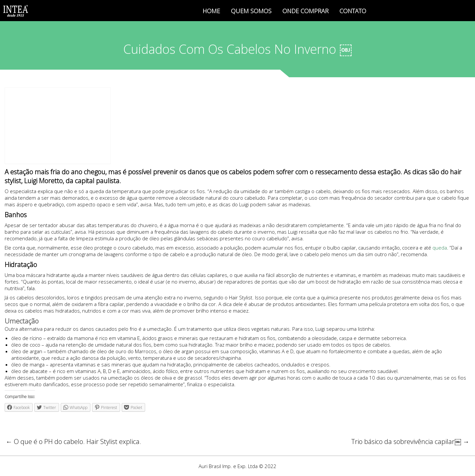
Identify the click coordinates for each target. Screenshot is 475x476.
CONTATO (353, 11)
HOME (211, 11)
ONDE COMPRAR (305, 11)
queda (440, 248)
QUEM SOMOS (251, 11)
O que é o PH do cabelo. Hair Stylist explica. (73, 442)
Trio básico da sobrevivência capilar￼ (410, 442)
